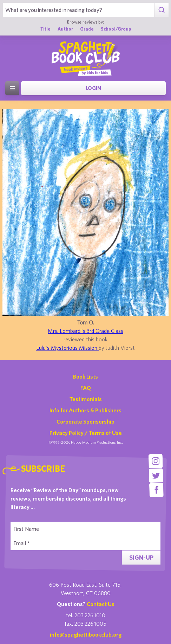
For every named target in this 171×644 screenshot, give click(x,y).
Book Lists (85, 376)
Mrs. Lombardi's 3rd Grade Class (85, 331)
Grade (87, 29)
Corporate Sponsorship (85, 421)
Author (65, 29)
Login (93, 88)
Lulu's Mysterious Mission (67, 348)
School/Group (116, 29)
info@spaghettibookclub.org (86, 635)
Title (45, 29)
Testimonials (86, 399)
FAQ (86, 388)
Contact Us (101, 604)
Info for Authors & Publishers (85, 410)
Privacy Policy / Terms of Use (86, 433)
